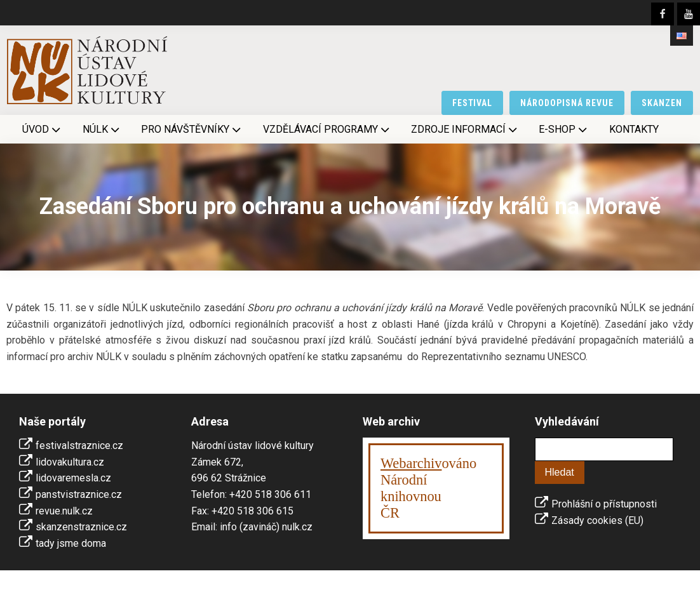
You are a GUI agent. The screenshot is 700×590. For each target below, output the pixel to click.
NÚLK (102, 130)
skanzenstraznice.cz (81, 527)
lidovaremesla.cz (73, 478)
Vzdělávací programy (327, 130)
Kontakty (634, 129)
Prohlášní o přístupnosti (604, 504)
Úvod (43, 130)
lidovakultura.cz (70, 462)
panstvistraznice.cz (79, 494)
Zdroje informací (465, 130)
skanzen (662, 103)
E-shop (564, 130)
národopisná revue (567, 103)
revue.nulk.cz (64, 511)
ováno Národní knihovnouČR (428, 488)
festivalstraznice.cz (79, 446)
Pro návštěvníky (192, 130)
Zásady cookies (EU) (597, 520)
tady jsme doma (71, 543)
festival (473, 103)
